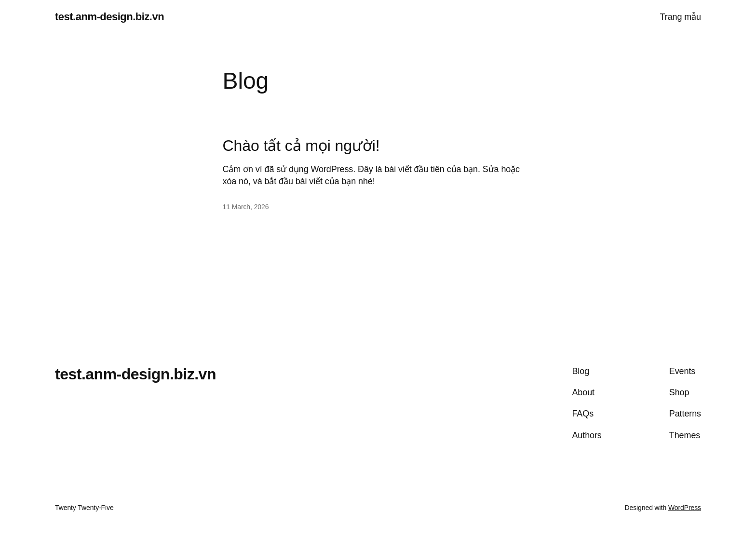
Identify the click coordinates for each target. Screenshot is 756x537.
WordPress (685, 508)
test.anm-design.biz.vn (109, 17)
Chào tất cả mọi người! (301, 146)
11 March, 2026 (246, 207)
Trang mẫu (681, 17)
